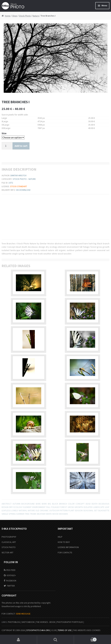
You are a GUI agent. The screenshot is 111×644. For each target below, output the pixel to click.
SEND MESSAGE (23, 614)
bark (44, 504)
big (49, 504)
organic (44, 510)
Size (4, 133)
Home (8, 16)
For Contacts (65, 553)
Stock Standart (19, 186)
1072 (11, 183)
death (95, 504)
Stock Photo (25, 16)
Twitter (11, 586)
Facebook (11, 581)
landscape (99, 507)
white (49, 514)
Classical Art (9, 542)
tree (27, 514)
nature (31, 510)
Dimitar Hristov (18, 175)
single (5, 514)
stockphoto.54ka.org (38, 630)
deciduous (104, 504)
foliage (55, 507)
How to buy (64, 542)
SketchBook (28, 622)
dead (88, 504)
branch (63, 504)
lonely (15, 510)
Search (56, 640)
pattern (64, 510)
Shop (15, 16)
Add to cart (21, 146)
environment (39, 507)
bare (38, 504)
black (55, 504)
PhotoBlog (14, 622)
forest (63, 507)
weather (41, 514)
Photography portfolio (70, 622)
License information (68, 547)
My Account (19, 640)
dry (11, 507)
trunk (33, 514)
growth (79, 507)
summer (20, 514)
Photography (9, 537)
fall (48, 507)
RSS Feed (11, 570)
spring (12, 514)
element (27, 507)
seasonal (88, 510)
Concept (80, 504)
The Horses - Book (46, 622)
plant (71, 510)
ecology (18, 507)
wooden (63, 514)
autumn (16, 504)
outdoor (54, 510)
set (96, 510)
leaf (107, 507)
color (71, 504)
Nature (36, 16)
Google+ (11, 575)
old (37, 510)
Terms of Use (65, 630)
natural (23, 510)
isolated (88, 507)
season (79, 510)
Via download (23, 190)
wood (55, 514)
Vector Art (7, 553)
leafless (6, 510)
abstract (7, 504)
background (28, 504)
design (5, 507)
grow (71, 507)
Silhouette (104, 510)
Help (60, 537)
